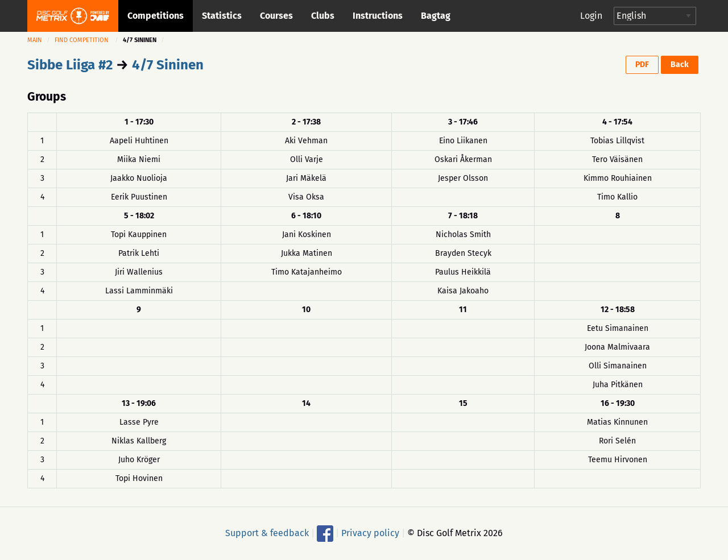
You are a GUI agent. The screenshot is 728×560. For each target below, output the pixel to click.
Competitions (156, 16)
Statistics (222, 16)
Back (680, 65)
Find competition (82, 40)
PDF (642, 65)
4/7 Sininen (168, 65)
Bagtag (436, 16)
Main (35, 40)
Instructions (378, 16)
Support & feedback (267, 532)
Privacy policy (370, 532)
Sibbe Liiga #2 (70, 65)
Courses (276, 16)
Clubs (323, 16)
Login (591, 16)
